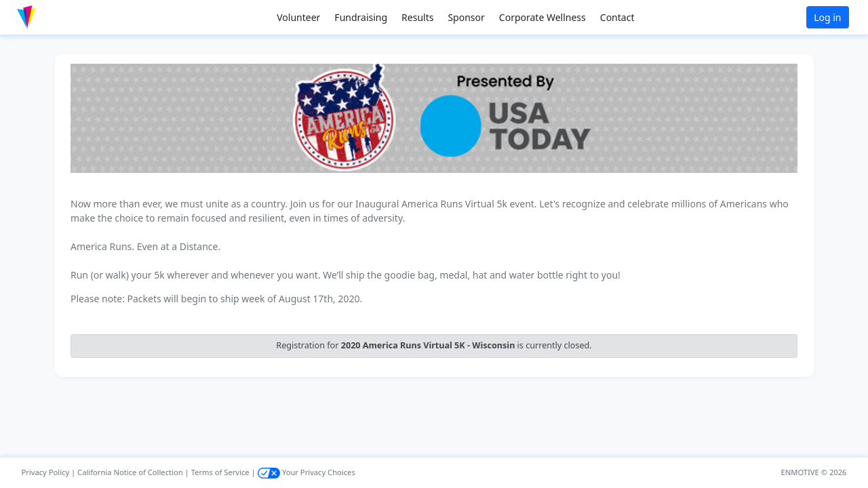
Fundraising (361, 17)
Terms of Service (220, 472)
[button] (55, 17)
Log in (827, 17)
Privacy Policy (46, 472)
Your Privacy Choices (307, 472)
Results (417, 17)
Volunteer (298, 17)
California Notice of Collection (130, 472)
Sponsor (466, 17)
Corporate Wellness (542, 17)
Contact (617, 17)
